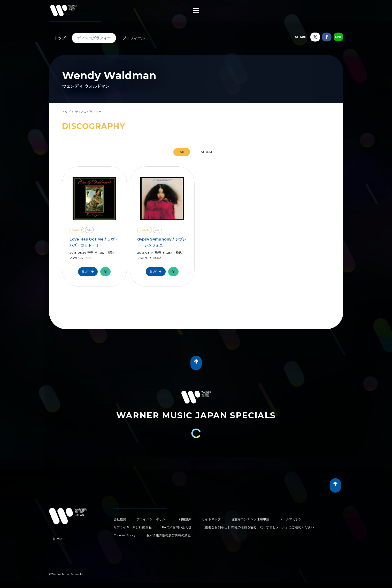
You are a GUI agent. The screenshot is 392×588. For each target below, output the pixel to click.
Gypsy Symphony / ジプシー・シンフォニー (162, 242)
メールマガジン (291, 519)
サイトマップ (211, 519)
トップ (60, 38)
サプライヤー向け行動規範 (133, 527)
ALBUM (206, 152)
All (182, 152)
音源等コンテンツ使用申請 (250, 519)
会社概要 (120, 519)
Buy (89, 272)
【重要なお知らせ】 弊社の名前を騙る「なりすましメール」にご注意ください (258, 527)
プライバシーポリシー (153, 519)
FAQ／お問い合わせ (177, 527)
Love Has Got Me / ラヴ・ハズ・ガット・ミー (94, 242)
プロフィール (134, 38)
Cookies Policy (125, 535)
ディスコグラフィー (94, 38)
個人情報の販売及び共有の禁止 (168, 535)
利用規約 (185, 519)
